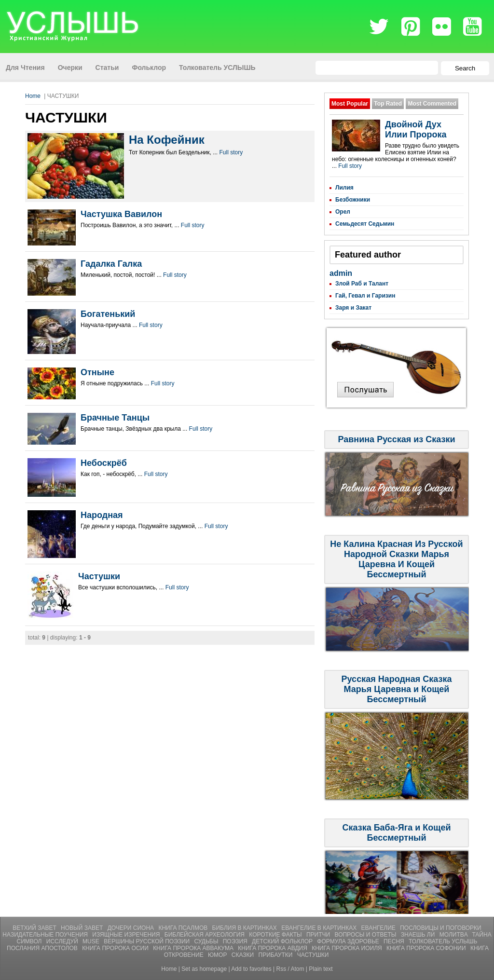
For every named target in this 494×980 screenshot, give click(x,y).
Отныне (97, 372)
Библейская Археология (206, 935)
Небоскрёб (104, 463)
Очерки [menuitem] (70, 68)
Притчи (319, 935)
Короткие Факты (276, 935)
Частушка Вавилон (121, 214)
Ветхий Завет (35, 928)
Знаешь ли (419, 935)
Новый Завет (83, 928)
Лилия (344, 188)
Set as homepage (204, 969)
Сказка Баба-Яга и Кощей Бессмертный (396, 833)
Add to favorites (251, 969)
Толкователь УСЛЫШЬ (443, 941)
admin (341, 273)
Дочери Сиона (132, 928)
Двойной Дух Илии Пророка (416, 129)
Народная (102, 515)
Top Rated (388, 104)
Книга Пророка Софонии (427, 948)
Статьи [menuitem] (107, 68)
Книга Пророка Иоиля (348, 948)
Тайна (481, 935)
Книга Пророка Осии (116, 948)
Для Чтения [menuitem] (25, 68)
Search (465, 68)
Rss (281, 969)
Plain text (321, 969)
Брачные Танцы (115, 418)
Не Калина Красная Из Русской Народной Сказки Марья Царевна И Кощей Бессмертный (396, 559)
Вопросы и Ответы (366, 935)
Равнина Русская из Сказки (396, 439)
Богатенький (108, 314)
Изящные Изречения (127, 935)
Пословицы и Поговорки (441, 928)
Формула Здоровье (349, 941)
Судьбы (207, 941)
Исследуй (63, 941)
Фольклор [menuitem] (149, 68)
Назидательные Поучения (46, 935)
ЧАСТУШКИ (313, 955)
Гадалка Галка (111, 264)
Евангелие (379, 928)
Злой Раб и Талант (362, 284)
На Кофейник (167, 140)
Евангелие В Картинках (320, 928)
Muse (92, 941)
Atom (298, 969)
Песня (395, 941)
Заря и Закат (353, 308)
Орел (343, 212)
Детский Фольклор (283, 941)
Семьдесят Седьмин (365, 224)
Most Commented (432, 104)
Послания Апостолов (43, 948)
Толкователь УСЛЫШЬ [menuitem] (217, 68)
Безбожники (353, 200)
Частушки (99, 576)
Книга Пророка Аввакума (194, 948)
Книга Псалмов (184, 928)
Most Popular (350, 104)
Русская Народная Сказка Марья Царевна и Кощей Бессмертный (397, 689)
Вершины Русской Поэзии (147, 941)
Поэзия (236, 941)
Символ (30, 941)
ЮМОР (218, 955)
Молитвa (454, 935)
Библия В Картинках (246, 928)
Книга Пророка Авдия (273, 948)
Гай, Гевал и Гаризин (365, 296)
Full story (231, 152)
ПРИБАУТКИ (276, 955)
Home (33, 96)
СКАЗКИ (244, 955)
